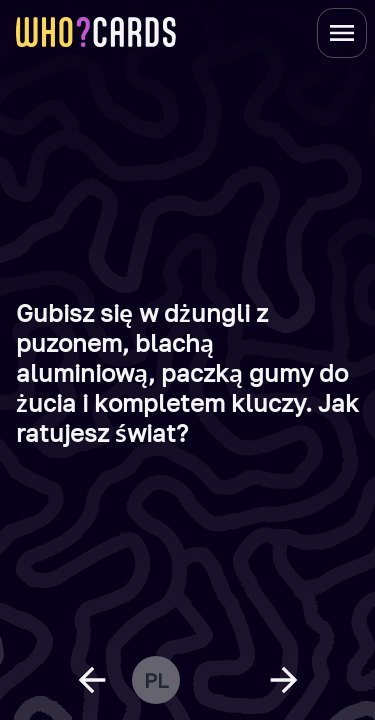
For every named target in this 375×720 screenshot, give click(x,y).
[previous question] (92, 680)
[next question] (284, 680)
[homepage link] (96, 32)
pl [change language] (156, 680)
